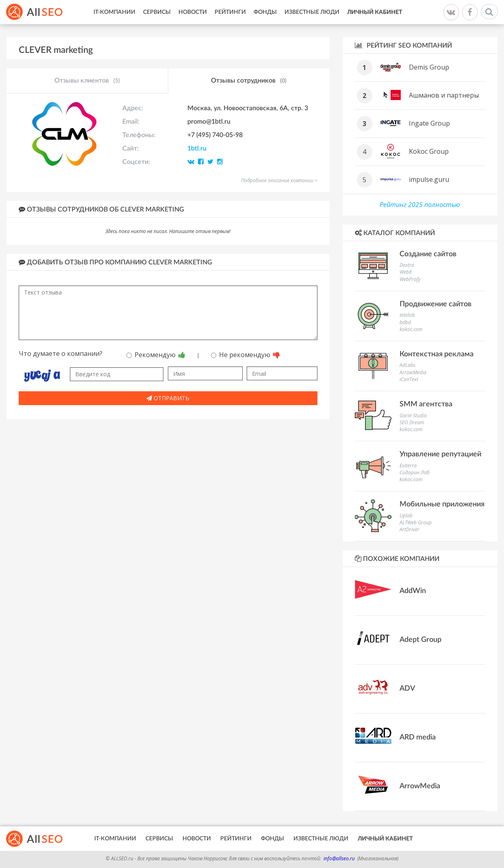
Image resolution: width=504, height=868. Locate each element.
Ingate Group (429, 123)
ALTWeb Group (416, 522)
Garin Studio (413, 415)
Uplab (406, 516)
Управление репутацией (440, 454)
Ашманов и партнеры (444, 95)
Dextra (407, 265)
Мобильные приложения (442, 504)
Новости (193, 12)
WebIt (406, 272)
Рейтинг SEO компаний (403, 45)
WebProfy (410, 279)
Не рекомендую (245, 355)
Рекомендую (156, 355)
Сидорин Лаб (415, 472)
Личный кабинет (375, 12)
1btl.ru (197, 148)
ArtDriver (409, 529)
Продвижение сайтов (436, 304)
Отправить (168, 398)
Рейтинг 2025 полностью (420, 205)
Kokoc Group (429, 151)
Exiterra (408, 466)
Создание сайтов (428, 254)
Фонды (265, 12)
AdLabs (407, 365)
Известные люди (312, 12)
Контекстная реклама (437, 354)
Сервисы (157, 12)
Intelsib (407, 315)
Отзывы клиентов (87, 81)
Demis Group (429, 67)
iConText (409, 379)
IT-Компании (114, 12)
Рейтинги (230, 12)
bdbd (405, 322)
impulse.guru (429, 179)
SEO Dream (412, 422)
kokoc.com (411, 329)
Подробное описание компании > (279, 180)
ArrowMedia (413, 372)
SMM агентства (426, 404)
